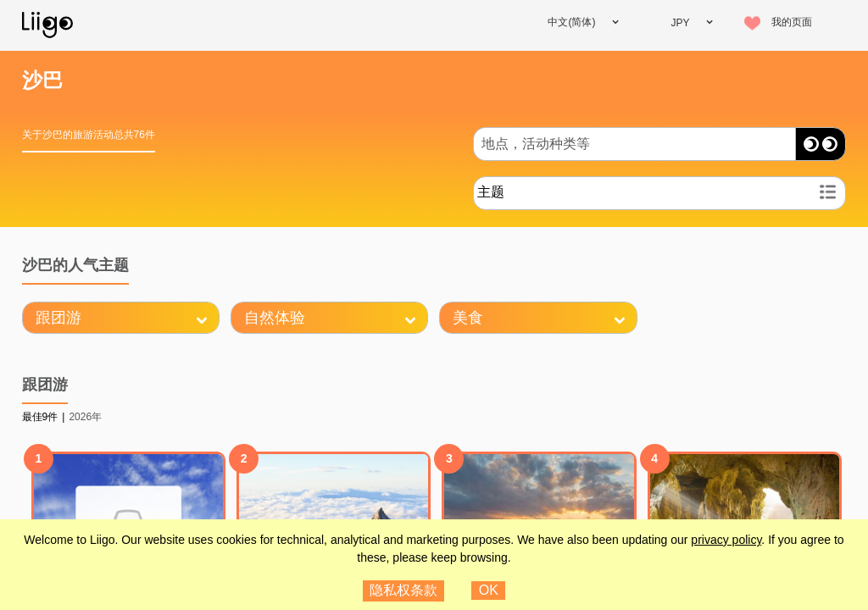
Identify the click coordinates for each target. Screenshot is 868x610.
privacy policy (726, 540)
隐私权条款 (403, 590)
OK (489, 590)
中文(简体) (571, 22)
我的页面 (792, 22)
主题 (491, 192)
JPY (680, 23)
